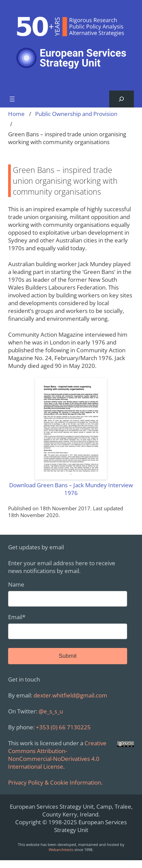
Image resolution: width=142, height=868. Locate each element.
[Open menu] (12, 99)
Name (68, 594)
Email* (68, 626)
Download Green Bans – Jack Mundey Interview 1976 (71, 489)
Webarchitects (61, 850)
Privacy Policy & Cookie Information (55, 782)
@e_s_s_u (51, 711)
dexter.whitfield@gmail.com (70, 695)
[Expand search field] (122, 99)
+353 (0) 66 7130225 (63, 727)
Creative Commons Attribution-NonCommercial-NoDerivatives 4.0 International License (57, 755)
